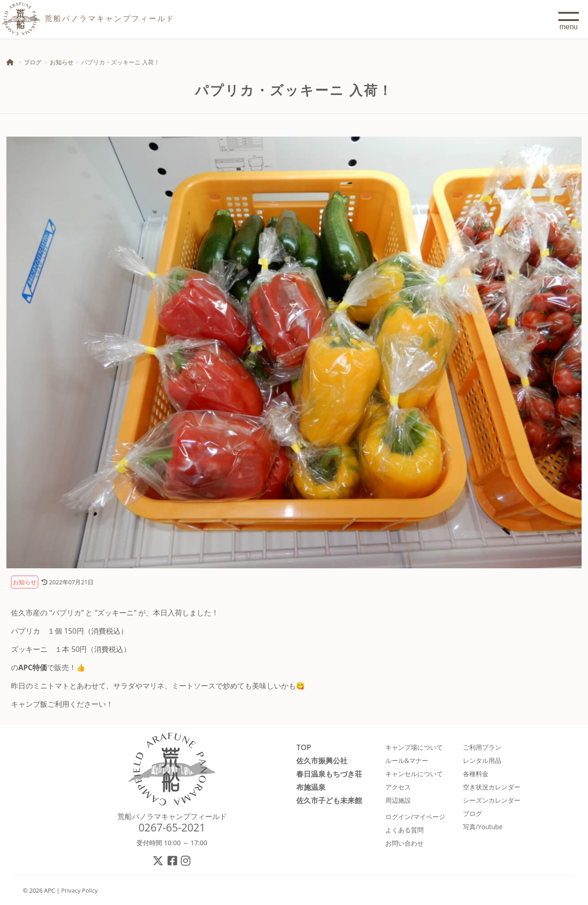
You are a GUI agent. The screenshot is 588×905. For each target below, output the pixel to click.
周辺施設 (398, 800)
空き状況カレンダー (492, 787)
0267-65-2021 (172, 827)
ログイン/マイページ (415, 817)
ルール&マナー (407, 760)
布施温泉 (311, 787)
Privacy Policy (79, 890)
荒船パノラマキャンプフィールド (172, 816)
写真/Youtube (483, 827)
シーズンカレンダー (492, 800)
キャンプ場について (414, 747)
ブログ (33, 62)
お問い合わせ (404, 843)
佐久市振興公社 (322, 760)
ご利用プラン (482, 747)
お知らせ (62, 62)
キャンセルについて (414, 774)
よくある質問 (404, 830)
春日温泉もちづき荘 (329, 774)
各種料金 (476, 774)
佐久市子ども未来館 (329, 800)
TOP (304, 747)
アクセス (398, 787)
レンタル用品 (482, 760)
